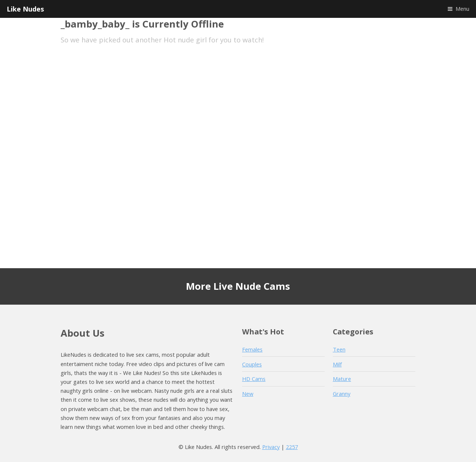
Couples (252, 364)
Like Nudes (25, 9)
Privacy (271, 447)
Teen (339, 349)
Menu (462, 9)
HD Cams (254, 379)
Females (252, 349)
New (248, 394)
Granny (342, 394)
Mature (342, 379)
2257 (292, 447)
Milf (337, 364)
